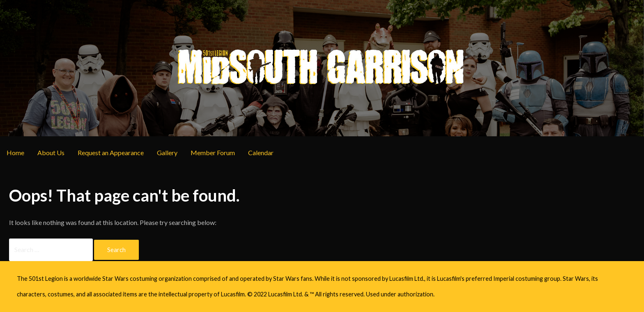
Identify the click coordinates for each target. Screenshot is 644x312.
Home (15, 153)
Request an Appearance (111, 153)
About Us (51, 153)
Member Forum (213, 153)
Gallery (167, 153)
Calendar (261, 153)
